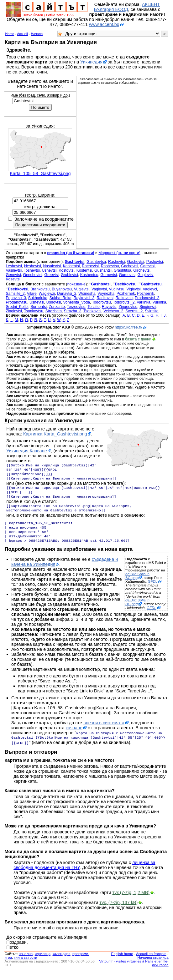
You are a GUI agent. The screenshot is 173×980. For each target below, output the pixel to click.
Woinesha (87, 294)
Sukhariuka (38, 298)
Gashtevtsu (96, 262)
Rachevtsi (90, 266)
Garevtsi (148, 266)
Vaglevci (150, 289)
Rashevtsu (110, 266)
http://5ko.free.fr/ (128, 327)
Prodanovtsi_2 (147, 298)
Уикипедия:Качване (27, 451)
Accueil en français (151, 962)
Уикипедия (91, 62)
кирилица (43, 962)
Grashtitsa (123, 270)
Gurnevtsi (108, 275)
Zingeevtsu (128, 307)
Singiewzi (148, 307)
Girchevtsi (142, 270)
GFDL (152, 590)
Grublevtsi (69, 275)
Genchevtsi (32, 275)
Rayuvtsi (109, 307)
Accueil (22, 34)
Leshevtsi (14, 266)
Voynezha (106, 294)
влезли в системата (104, 731)
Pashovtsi (155, 262)
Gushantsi (103, 270)
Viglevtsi (133, 289)
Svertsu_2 (134, 311)
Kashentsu (89, 275)
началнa (26, 962)
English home (122, 962)
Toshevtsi (32, 270)
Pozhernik (145, 294)
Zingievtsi (14, 311)
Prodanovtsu (16, 302)
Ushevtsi (49, 270)
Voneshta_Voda (76, 302)
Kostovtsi (66, 270)
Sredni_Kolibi (17, 307)
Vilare (32, 294)
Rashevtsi (117, 262)
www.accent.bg (104, 24)
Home (10, 34)
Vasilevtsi (14, 270)
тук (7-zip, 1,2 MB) (131, 901)
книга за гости (25, 966)
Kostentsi (84, 270)
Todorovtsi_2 (124, 302)
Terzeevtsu (76, 307)
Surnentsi (39, 307)
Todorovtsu (102, 302)
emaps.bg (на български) (71, 253)
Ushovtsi (54, 302)
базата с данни (138, 339)
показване (76, 284)
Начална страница (153, 966)
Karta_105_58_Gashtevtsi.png (40, 173)
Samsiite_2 (15, 294)
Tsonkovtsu (34, 311)
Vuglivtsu (116, 289)
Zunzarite (57, 307)
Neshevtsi (33, 266)
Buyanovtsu (62, 289)
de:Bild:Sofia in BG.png (137, 585)
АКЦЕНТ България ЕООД (127, 7)
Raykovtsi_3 (84, 298)
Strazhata (54, 311)
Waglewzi (47, 294)
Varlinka (143, 302)
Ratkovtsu (124, 298)
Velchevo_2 (113, 311)
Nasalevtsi (52, 266)
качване (74, 736)
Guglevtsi (146, 275)
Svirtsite (152, 311)
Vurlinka (159, 302)
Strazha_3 (73, 311)
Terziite (94, 307)
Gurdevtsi (127, 275)
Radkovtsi (105, 298)
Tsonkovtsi (92, 311)
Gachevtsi (135, 262)
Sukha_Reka (60, 298)
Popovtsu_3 (16, 298)
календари (62, 962)
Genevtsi (13, 275)
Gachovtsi (129, 266)
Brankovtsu (40, 289)
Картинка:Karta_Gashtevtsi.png (55, 434)
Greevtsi (52, 275)
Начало (37, 34)
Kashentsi (71, 266)
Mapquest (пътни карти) (119, 253)
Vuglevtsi (82, 289)
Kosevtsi (13, 279)
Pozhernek (126, 294)
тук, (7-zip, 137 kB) (118, 911)
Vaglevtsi (99, 289)
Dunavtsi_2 (67, 294)
